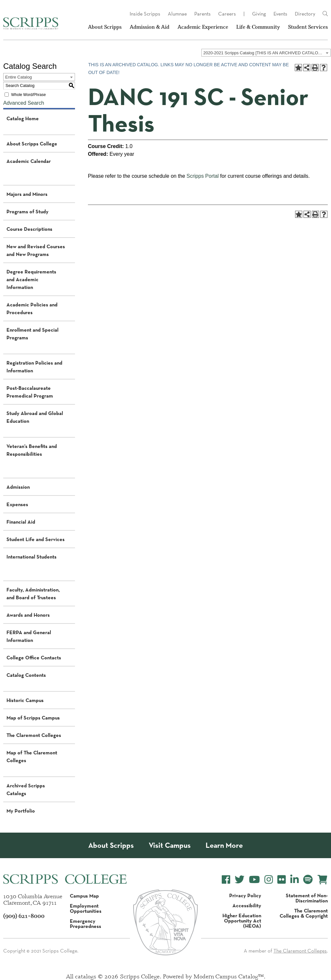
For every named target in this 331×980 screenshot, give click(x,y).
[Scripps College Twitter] (240, 880)
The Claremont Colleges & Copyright (304, 913)
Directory (305, 14)
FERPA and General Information (29, 636)
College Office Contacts (34, 657)
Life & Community (258, 27)
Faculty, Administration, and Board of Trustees (33, 593)
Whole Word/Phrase (28, 95)
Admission (18, 487)
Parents (203, 14)
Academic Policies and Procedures (32, 308)
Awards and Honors (28, 615)
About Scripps (105, 27)
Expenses (17, 504)
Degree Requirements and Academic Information (31, 279)
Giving (259, 14)
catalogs (86, 976)
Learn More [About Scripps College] (224, 845)
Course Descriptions (29, 229)
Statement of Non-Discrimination (307, 898)
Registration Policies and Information (34, 367)
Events (280, 14)
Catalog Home (23, 118)
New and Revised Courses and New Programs (36, 250)
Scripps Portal (203, 176)
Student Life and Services (36, 539)
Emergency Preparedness (85, 923)
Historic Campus (25, 700)
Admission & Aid (149, 27)
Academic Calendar (29, 161)
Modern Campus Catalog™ (229, 976)
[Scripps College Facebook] (226, 880)
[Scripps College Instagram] (269, 880)
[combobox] (266, 53)
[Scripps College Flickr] (282, 880)
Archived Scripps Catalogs (26, 789)
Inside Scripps (145, 14)
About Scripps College (32, 144)
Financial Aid (21, 522)
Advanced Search (24, 103)
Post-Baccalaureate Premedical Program (30, 392)
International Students (32, 557)
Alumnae (177, 14)
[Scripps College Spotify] (308, 880)
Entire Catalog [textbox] (18, 77)
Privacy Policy (245, 895)
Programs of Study (27, 211)
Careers (227, 14)
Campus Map (84, 896)
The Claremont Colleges (34, 735)
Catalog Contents (26, 675)
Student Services (308, 27)
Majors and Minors (27, 194)
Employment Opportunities (86, 908)
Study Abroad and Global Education (35, 417)
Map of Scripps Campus (33, 718)
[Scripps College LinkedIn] (294, 880)
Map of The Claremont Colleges (32, 756)
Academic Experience (203, 27)
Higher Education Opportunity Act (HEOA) (242, 921)
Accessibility (247, 905)
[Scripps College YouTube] (254, 880)
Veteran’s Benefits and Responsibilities (32, 450)
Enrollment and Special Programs (32, 334)
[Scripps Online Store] (322, 880)
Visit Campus (170, 845)
